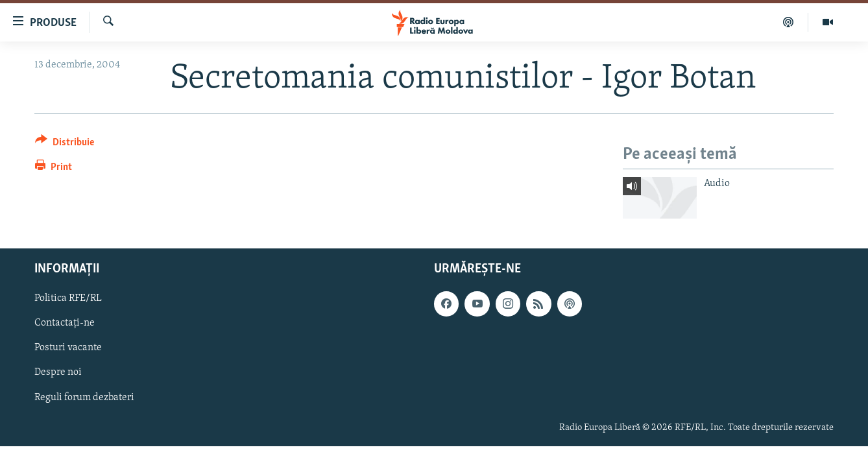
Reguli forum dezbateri (84, 397)
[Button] (65, 144)
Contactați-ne (65, 323)
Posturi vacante (68, 348)
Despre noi (58, 372)
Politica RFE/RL (68, 298)
